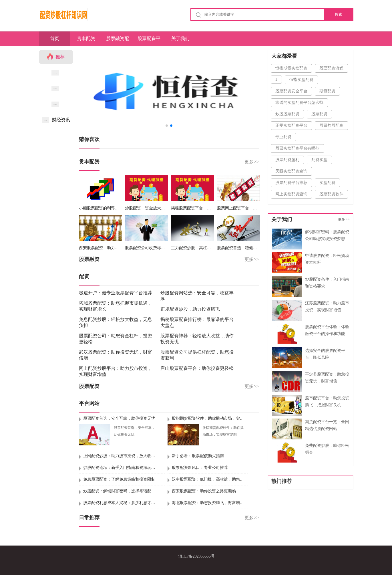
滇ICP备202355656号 (197, 556)
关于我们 (180, 38)
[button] (252, 90)
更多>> (252, 162)
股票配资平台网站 (149, 41)
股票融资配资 (118, 41)
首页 (55, 38)
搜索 (339, 14)
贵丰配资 (86, 38)
